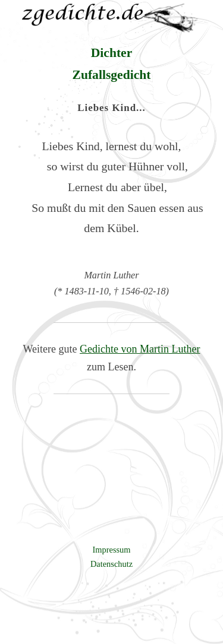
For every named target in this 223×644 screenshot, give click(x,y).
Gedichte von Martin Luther (140, 349)
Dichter (112, 53)
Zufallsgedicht (112, 75)
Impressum (112, 550)
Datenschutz (111, 564)
